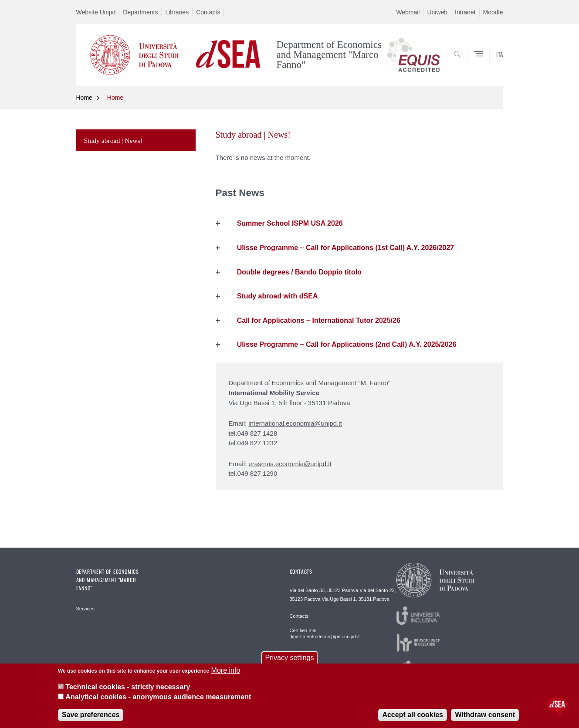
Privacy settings (289, 658)
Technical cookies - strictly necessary (128, 687)
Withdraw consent (485, 715)
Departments (140, 12)
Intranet (465, 12)
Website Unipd (96, 12)
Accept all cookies (413, 715)
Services (85, 609)
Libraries (177, 12)
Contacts (208, 12)
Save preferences (91, 715)
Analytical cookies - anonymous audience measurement (158, 697)
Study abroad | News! (113, 141)
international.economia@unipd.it (295, 423)
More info (226, 670)
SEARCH (488, 65)
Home (84, 98)
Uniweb (437, 12)
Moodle (493, 12)
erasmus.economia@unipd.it (290, 464)
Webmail (408, 12)
